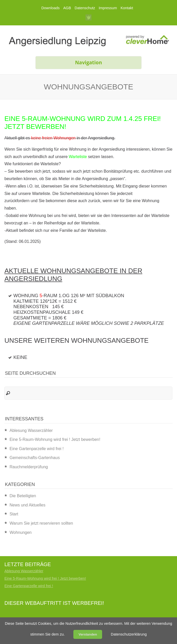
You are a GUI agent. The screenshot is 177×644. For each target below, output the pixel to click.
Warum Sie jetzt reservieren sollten (41, 523)
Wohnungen (21, 532)
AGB (67, 8)
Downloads (50, 8)
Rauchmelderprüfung (29, 467)
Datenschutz (85, 8)
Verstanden (88, 634)
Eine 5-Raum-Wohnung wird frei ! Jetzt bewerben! (55, 439)
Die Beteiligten (23, 496)
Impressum (108, 8)
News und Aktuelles (27, 505)
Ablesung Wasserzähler (31, 430)
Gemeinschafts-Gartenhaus (35, 458)
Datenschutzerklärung (129, 634)
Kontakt (127, 8)
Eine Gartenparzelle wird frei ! (37, 449)
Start (14, 514)
